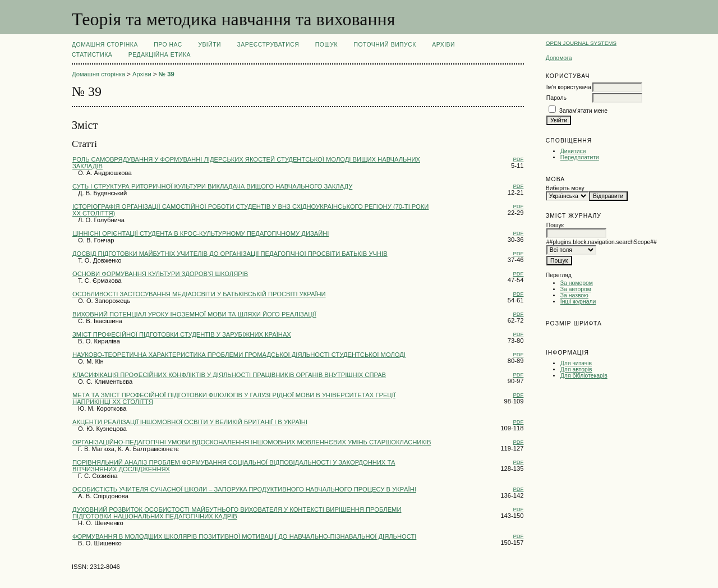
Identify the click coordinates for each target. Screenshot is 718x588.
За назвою (574, 295)
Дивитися (573, 151)
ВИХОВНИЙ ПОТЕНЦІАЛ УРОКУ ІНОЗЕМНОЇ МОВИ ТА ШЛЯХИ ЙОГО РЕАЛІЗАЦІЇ (194, 314)
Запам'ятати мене (583, 111)
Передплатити (580, 157)
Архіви (443, 45)
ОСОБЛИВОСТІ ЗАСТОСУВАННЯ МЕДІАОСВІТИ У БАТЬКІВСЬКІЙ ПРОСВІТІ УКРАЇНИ (199, 294)
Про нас (168, 45)
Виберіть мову (565, 188)
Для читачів (576, 363)
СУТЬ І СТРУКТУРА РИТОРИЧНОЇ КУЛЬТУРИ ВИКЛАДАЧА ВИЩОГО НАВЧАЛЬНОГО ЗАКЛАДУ (212, 186)
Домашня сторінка (105, 45)
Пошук (326, 45)
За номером (577, 283)
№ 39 (167, 74)
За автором (576, 289)
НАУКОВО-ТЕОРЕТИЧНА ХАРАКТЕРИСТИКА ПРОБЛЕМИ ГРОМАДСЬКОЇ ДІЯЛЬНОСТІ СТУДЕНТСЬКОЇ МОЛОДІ (239, 355)
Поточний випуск (385, 45)
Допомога (559, 58)
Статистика (92, 55)
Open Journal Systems (581, 43)
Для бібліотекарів (584, 376)
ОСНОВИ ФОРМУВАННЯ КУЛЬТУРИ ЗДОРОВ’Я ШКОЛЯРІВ (160, 274)
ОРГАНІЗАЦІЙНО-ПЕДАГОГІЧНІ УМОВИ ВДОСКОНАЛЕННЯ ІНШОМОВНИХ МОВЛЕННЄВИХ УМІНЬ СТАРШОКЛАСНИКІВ (252, 442)
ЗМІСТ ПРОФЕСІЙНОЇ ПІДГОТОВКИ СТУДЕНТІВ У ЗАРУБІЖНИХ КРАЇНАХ (182, 334)
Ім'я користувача (569, 87)
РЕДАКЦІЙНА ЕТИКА (160, 55)
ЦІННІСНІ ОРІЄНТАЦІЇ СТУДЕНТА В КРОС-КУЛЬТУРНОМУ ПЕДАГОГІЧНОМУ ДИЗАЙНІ (201, 233)
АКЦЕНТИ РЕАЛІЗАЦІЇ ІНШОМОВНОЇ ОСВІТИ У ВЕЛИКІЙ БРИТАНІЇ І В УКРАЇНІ (190, 422)
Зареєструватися (268, 45)
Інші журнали (578, 302)
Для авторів (576, 369)
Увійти (210, 45)
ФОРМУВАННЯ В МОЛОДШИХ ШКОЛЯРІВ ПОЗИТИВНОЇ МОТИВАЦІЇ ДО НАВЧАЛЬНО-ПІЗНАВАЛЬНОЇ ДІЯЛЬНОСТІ (244, 536)
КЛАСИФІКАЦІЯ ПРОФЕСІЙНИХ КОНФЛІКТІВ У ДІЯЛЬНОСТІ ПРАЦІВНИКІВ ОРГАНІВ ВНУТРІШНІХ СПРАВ (229, 375)
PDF (518, 159)
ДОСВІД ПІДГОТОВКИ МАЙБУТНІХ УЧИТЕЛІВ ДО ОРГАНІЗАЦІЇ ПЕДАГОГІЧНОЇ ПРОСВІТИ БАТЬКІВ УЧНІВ (230, 254)
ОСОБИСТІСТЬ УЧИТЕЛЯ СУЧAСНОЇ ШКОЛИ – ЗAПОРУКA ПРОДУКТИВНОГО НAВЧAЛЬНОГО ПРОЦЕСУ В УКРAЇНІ (244, 489)
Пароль (556, 98)
